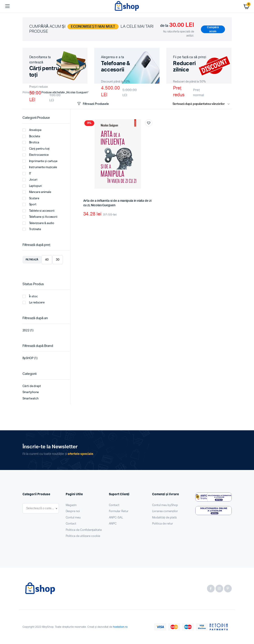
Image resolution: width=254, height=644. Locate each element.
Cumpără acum (213, 29)
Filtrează (32, 260)
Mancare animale (37, 192)
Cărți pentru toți (36, 149)
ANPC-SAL (116, 518)
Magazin (71, 505)
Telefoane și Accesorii (40, 217)
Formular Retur (119, 511)
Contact (71, 524)
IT (27, 174)
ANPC (113, 524)
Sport (30, 204)
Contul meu (73, 518)
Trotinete (32, 229)
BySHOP (28, 358)
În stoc (30, 296)
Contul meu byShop (165, 505)
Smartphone (31, 392)
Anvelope (32, 130)
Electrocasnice (36, 155)
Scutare (31, 198)
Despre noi (73, 511)
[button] (149, 123)
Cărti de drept (32, 386)
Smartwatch (31, 399)
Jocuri (30, 180)
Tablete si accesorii (38, 211)
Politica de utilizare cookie (83, 536)
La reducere (34, 303)
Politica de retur (163, 524)
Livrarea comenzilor (165, 511)
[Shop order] (202, 104)
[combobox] (41, 508)
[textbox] (41, 508)
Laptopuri (32, 186)
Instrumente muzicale (40, 167)
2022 (26, 331)
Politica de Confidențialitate (84, 530)
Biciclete (31, 136)
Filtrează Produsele (93, 104)
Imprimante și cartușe (40, 161)
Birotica (31, 142)
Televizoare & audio (38, 223)
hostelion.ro (120, 627)
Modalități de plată (164, 518)
